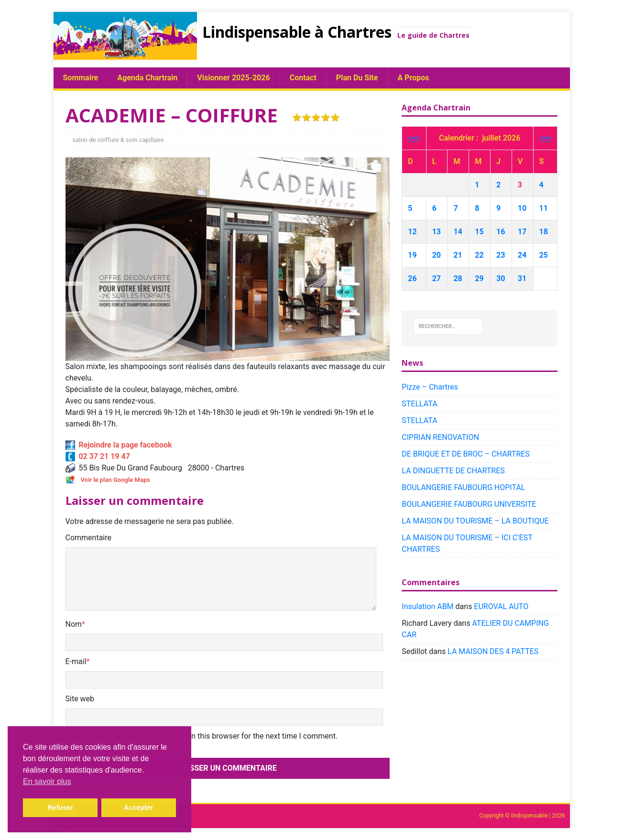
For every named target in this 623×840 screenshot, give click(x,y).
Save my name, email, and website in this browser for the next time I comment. (205, 736)
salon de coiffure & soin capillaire (118, 140)
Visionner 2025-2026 (233, 78)
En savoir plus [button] (47, 781)
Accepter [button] (139, 807)
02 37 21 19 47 (98, 456)
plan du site (357, 78)
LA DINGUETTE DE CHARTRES (453, 471)
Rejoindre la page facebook (119, 445)
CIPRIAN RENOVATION (440, 437)
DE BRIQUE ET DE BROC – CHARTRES (466, 454)
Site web (80, 699)
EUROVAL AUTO (501, 606)
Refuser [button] (60, 807)
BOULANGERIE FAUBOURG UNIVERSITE (469, 504)
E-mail (76, 661)
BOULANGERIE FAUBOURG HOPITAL (463, 487)
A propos (413, 78)
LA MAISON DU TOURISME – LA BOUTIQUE (475, 521)
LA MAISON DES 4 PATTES (493, 651)
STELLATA (419, 404)
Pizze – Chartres (430, 387)
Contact (303, 78)
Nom (74, 624)
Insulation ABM (427, 606)
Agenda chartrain (147, 78)
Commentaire (89, 538)
